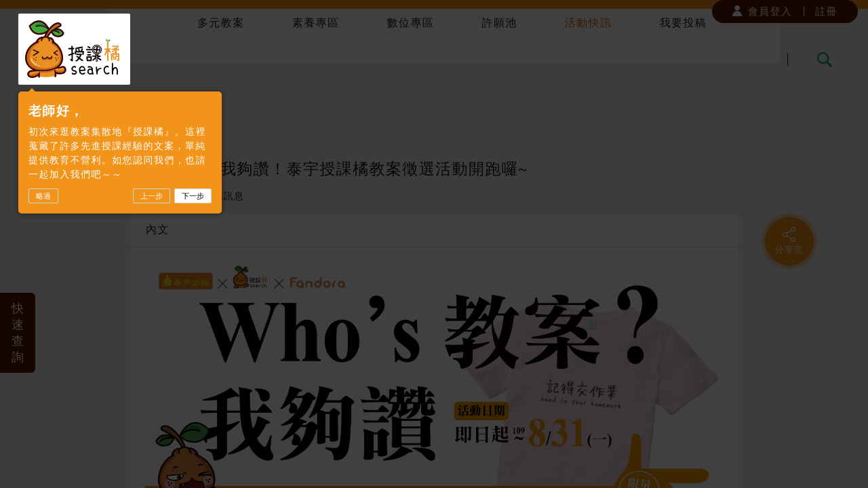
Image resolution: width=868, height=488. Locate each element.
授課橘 (74, 49)
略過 (43, 196)
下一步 (193, 196)
